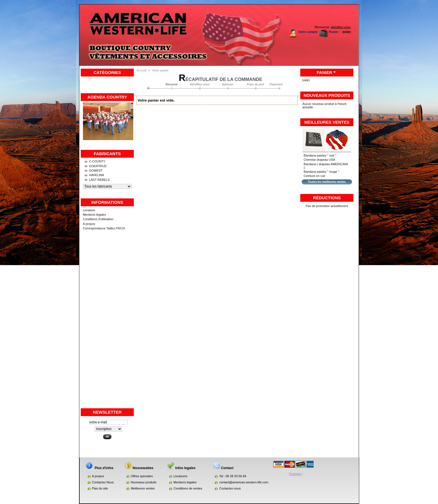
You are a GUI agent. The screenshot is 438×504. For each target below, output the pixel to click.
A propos (89, 224)
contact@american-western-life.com (244, 482)
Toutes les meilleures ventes (327, 182)
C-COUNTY (97, 161)
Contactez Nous (103, 482)
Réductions (327, 198)
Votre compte (308, 32)
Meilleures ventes (327, 122)
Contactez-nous (230, 488)
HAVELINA (97, 175)
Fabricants (107, 154)
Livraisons (180, 476)
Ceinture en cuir (315, 176)
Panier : (334, 32)
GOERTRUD (98, 166)
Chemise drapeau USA (319, 160)
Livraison (89, 210)
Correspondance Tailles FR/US (104, 228)
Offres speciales (142, 476)
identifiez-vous (341, 27)
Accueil (141, 70)
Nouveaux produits (327, 95)
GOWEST (96, 171)
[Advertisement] (107, 324)
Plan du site (100, 488)
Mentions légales (95, 215)
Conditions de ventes (188, 488)
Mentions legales (185, 482)
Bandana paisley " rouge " (321, 172)
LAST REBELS (99, 180)
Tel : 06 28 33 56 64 (233, 476)
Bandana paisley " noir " (320, 155)
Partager (295, 474)
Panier (324, 72)
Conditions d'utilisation (98, 219)
